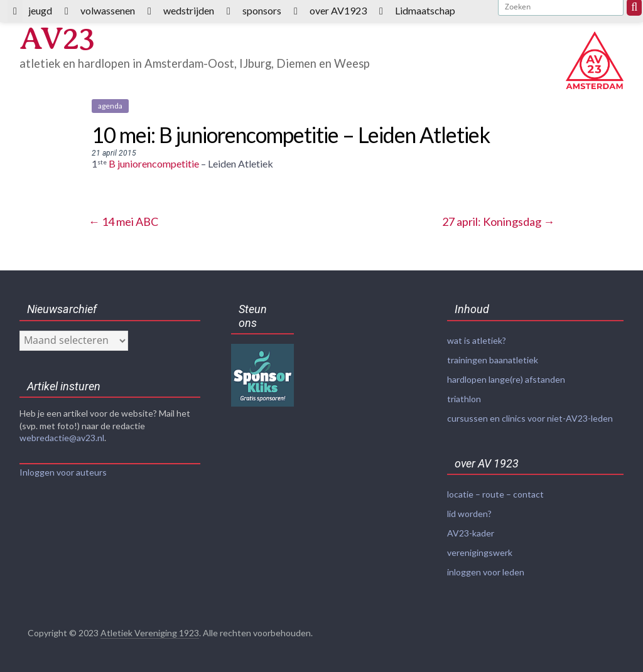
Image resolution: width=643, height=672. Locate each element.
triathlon (464, 399)
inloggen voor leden (486, 572)
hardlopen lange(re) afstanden (506, 379)
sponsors (262, 10)
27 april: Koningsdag (498, 221)
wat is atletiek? (477, 340)
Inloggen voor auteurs (63, 472)
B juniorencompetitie (154, 163)
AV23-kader (471, 533)
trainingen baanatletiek (493, 360)
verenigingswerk (480, 552)
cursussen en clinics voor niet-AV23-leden (530, 418)
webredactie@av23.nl (62, 438)
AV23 (57, 38)
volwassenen (108, 10)
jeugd (40, 10)
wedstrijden (189, 10)
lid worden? (469, 514)
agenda (110, 106)
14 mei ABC (123, 221)
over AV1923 (338, 10)
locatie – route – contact (495, 494)
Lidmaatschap (425, 10)
